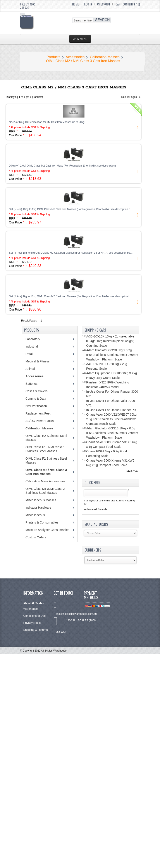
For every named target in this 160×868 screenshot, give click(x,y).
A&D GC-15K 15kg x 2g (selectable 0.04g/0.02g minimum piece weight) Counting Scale (110, 341)
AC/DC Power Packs (40, 421)
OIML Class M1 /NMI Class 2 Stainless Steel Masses (45, 491)
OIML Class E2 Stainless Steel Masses (46, 438)
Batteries (32, 384)
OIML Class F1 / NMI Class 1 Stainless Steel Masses (45, 449)
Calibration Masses (105, 57)
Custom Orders (36, 537)
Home (75, 4)
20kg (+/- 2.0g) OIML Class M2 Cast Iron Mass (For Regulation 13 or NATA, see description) (62, 166)
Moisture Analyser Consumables (47, 530)
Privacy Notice (36, 623)
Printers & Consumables (42, 522)
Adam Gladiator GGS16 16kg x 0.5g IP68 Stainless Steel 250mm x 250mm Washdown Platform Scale (112, 433)
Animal (30, 369)
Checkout (104, 4)
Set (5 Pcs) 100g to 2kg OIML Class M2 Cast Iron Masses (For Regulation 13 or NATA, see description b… (71, 209)
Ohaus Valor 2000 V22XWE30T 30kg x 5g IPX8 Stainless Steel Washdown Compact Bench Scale (111, 419)
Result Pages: (29, 321)
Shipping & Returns (36, 630)
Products (53, 57)
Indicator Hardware (38, 508)
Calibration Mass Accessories (46, 481)
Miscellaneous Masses (41, 500)
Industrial (32, 346)
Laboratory (33, 339)
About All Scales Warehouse (36, 606)
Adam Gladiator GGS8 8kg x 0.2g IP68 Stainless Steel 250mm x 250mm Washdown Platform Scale (112, 355)
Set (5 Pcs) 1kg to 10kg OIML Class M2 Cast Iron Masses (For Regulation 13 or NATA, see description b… (71, 296)
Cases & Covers (37, 391)
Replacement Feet (38, 413)
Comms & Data (36, 399)
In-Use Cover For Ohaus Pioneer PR (111, 410)
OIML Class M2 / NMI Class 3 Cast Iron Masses (83, 61)
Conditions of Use (36, 616)
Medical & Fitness (38, 361)
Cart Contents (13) (128, 4)
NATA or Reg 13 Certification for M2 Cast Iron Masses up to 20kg (47, 122)
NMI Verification (36, 406)
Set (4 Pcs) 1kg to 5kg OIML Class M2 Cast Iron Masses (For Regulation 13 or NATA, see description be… (71, 253)
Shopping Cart (95, 330)
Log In (88, 4)
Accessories (75, 57)
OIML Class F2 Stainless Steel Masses (46, 460)
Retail (29, 354)
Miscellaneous (35, 515)
